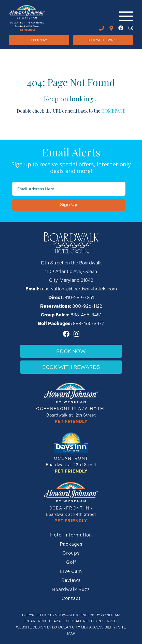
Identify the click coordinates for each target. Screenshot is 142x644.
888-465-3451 (86, 315)
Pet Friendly (71, 421)
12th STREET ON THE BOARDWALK (111, 28)
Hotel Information (71, 535)
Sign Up (69, 204)
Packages (71, 544)
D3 (54, 627)
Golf (71, 562)
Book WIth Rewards (103, 40)
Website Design (31, 627)
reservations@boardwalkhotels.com (79, 289)
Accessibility (102, 627)
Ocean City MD (72, 627)
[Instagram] (131, 28)
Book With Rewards (71, 367)
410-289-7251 (102, 28)
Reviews (71, 580)
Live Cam (71, 571)
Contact (71, 598)
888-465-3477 (89, 323)
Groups (71, 553)
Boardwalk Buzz (71, 589)
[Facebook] (121, 28)
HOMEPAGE (113, 111)
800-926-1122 (87, 306)
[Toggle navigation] (126, 16)
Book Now (39, 40)
